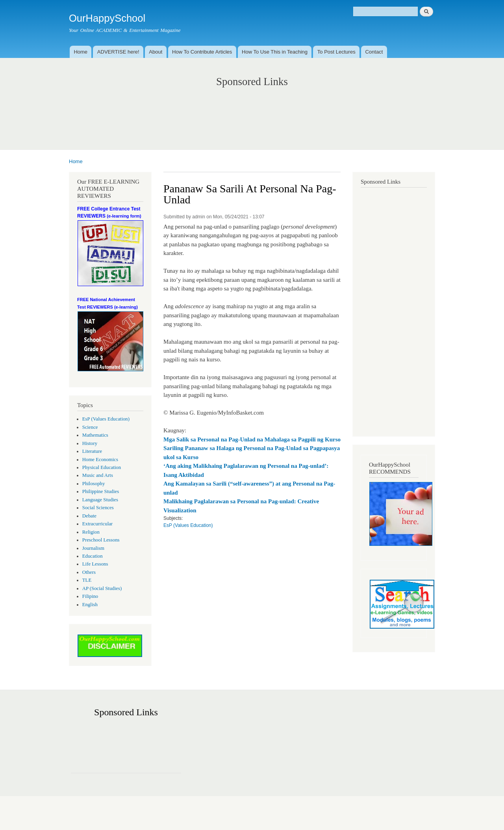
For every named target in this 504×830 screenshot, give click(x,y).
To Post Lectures (336, 52)
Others (89, 572)
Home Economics (100, 460)
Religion (91, 532)
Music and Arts (98, 475)
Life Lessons (95, 564)
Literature (92, 451)
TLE (87, 580)
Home (81, 52)
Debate (89, 516)
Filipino (90, 596)
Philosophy (94, 484)
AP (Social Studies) (102, 588)
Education (93, 556)
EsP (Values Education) (106, 419)
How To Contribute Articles (202, 52)
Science (90, 427)
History (90, 443)
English (90, 605)
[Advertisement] (252, 110)
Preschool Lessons (101, 540)
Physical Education (102, 467)
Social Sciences (98, 508)
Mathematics (95, 435)
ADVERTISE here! (118, 52)
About (156, 52)
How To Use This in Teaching (275, 52)
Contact (374, 52)
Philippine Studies (101, 491)
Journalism (93, 548)
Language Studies (100, 500)
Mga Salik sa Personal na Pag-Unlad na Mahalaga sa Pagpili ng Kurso (252, 439)
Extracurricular (97, 524)
